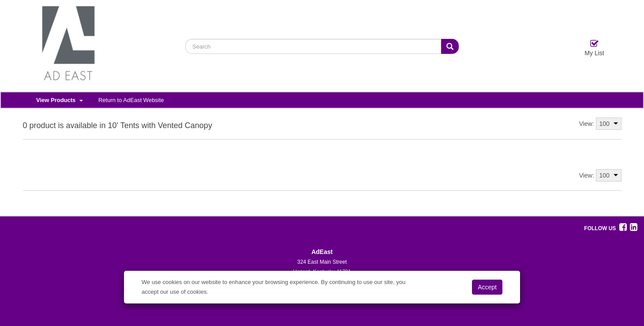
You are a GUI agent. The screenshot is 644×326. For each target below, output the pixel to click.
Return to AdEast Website (131, 100)
